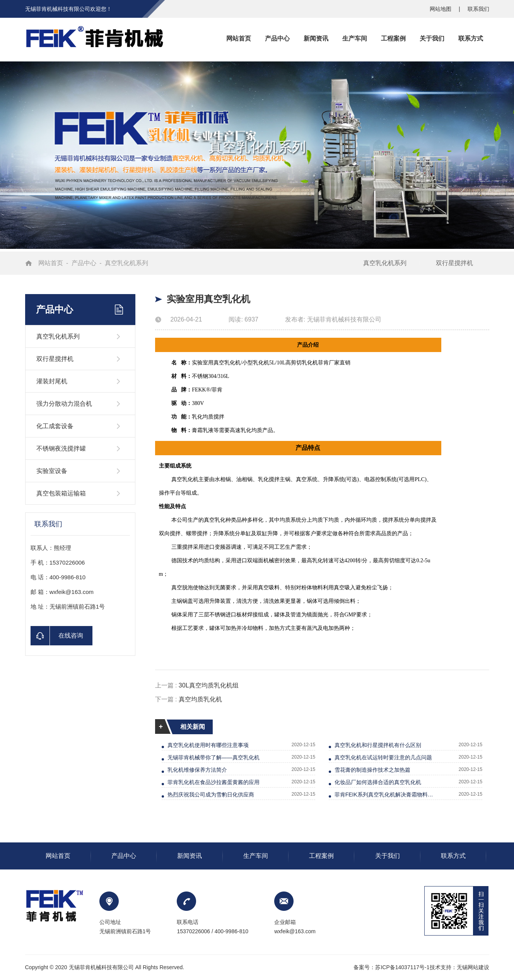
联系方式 (453, 856)
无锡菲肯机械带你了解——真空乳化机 (213, 757)
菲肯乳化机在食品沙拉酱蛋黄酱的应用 (213, 782)
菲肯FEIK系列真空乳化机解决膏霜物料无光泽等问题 (386, 795)
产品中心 (84, 263)
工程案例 (321, 856)
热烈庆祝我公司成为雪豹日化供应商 (211, 795)
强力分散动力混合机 (64, 404)
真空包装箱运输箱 (61, 493)
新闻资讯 (190, 856)
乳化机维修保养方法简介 (197, 770)
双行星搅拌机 (454, 263)
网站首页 (51, 263)
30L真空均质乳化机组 (209, 685)
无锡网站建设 (473, 967)
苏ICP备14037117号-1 (402, 967)
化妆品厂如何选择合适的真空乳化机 (378, 782)
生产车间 (256, 856)
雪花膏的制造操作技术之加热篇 (372, 770)
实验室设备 (52, 471)
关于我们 (388, 856)
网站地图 (441, 9)
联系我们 (478, 9)
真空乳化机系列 (126, 263)
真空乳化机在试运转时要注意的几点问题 (383, 757)
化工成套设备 (55, 426)
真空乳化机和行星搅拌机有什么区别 (378, 745)
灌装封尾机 (52, 381)
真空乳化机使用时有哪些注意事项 (208, 745)
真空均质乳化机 (200, 699)
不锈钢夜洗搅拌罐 (61, 448)
